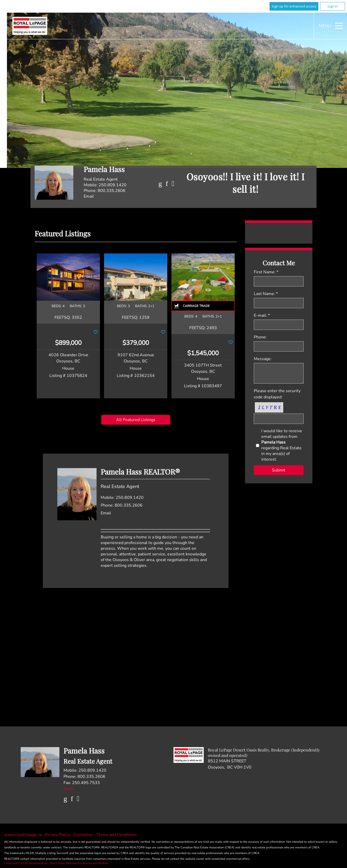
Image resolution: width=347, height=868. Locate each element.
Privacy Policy (58, 835)
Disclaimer (84, 835)
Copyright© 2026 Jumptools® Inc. (27, 863)
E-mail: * (262, 315)
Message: (263, 359)
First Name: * (266, 272)
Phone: (260, 337)
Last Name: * (266, 294)
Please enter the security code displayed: (277, 394)
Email (89, 196)
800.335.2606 (112, 191)
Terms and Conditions (117, 835)
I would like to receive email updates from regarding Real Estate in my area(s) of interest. (282, 445)
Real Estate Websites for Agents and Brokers (79, 863)
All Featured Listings (136, 420)
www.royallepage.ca (23, 835)
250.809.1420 (113, 185)
